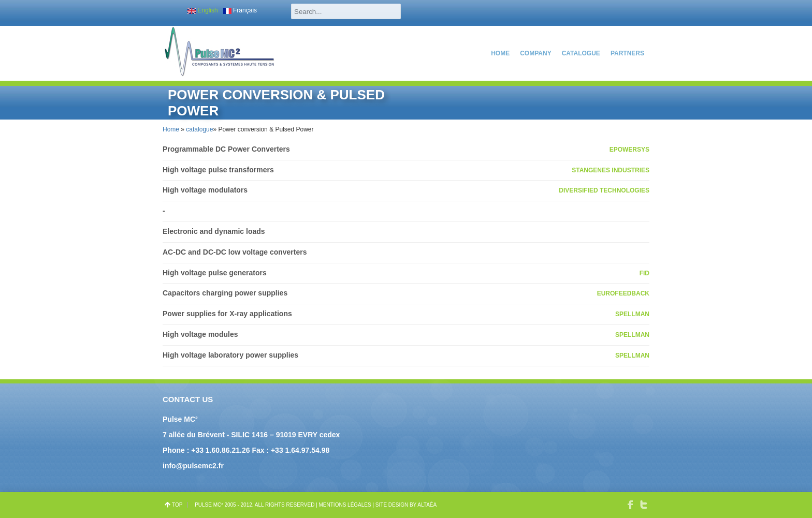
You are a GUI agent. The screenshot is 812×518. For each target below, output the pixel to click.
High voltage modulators (205, 190)
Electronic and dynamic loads (214, 231)
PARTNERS (627, 53)
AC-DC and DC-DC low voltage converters (235, 252)
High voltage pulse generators (215, 273)
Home (500, 53)
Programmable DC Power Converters (226, 149)
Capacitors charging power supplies (225, 293)
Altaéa (427, 505)
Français (240, 10)
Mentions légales (345, 505)
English (203, 10)
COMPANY (535, 53)
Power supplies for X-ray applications (227, 314)
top (177, 505)
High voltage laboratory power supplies (230, 355)
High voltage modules (200, 334)
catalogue (581, 53)
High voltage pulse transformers (218, 170)
